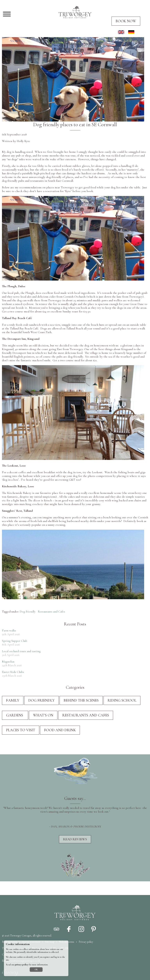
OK (36, 970)
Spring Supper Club (15, 641)
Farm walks (9, 630)
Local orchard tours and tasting (21, 651)
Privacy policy (86, 942)
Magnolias (8, 662)
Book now (126, 21)
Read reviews (75, 839)
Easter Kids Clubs (13, 672)
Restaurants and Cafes (51, 612)
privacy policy (22, 965)
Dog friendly (28, 612)
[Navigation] (7, 15)
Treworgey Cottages (21, 936)
